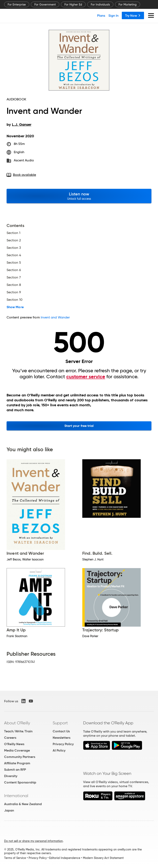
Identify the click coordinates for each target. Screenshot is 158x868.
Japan (9, 810)
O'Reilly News (14, 744)
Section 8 (14, 285)
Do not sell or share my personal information (33, 841)
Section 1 (13, 233)
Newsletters (62, 738)
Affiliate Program (17, 763)
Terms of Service (15, 858)
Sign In (113, 15)
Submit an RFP (15, 770)
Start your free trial (79, 426)
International (16, 796)
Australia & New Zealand (23, 804)
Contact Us (61, 731)
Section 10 (15, 300)
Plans (101, 15)
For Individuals (100, 5)
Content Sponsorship (20, 782)
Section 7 (14, 277)
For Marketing (128, 5)
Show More (15, 307)
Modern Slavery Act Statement (103, 858)
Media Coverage (17, 750)
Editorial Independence (65, 858)
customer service (86, 377)
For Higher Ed (73, 5)
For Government (45, 5)
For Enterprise (17, 5)
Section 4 (14, 255)
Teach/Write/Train (18, 731)
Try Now (133, 15)
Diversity (11, 776)
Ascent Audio (24, 160)
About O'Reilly (17, 723)
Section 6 (14, 270)
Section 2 (14, 240)
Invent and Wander (55, 317)
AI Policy (59, 750)
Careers (10, 738)
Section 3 (14, 248)
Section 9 (14, 292)
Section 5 (14, 263)
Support (60, 723)
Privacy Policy (63, 744)
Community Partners (20, 757)
